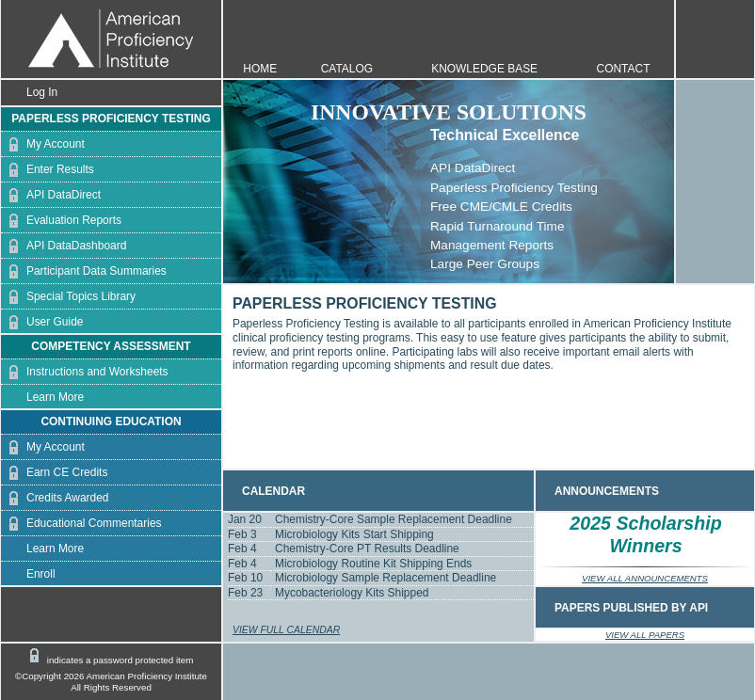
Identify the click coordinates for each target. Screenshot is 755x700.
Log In (29, 93)
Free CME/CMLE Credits (501, 207)
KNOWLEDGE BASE (484, 69)
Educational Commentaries (81, 524)
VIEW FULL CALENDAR (286, 630)
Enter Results (48, 170)
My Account (43, 144)
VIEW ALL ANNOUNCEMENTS (645, 578)
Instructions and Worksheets (85, 372)
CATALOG (347, 69)
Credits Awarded (55, 498)
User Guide (42, 322)
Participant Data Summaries (84, 271)
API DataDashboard (64, 246)
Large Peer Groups (485, 264)
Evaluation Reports (61, 221)
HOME (260, 69)
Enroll (28, 574)
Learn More (42, 398)
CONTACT (624, 69)
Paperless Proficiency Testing (514, 188)
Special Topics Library (68, 297)
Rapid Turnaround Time (498, 226)
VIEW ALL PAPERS (645, 635)
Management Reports (492, 245)
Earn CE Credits (54, 473)
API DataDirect (51, 195)
